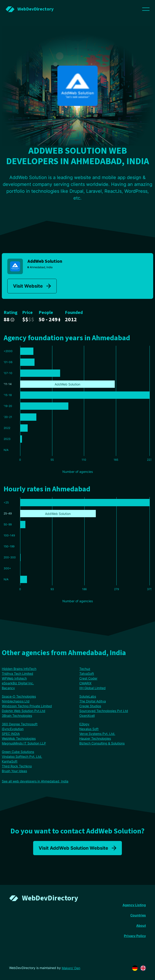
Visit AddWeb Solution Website (77, 848)
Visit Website (32, 286)
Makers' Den (71, 968)
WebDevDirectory (50, 898)
